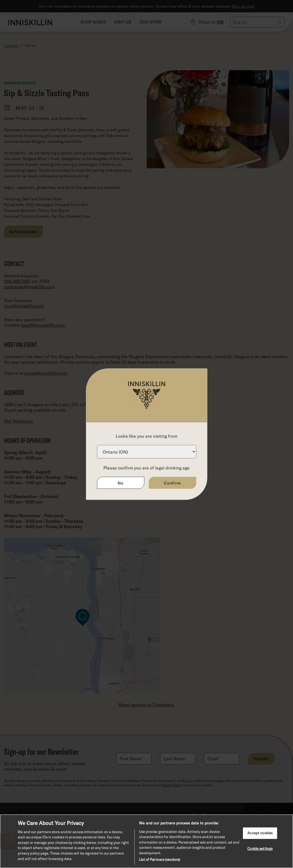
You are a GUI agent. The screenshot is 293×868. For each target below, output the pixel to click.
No (121, 483)
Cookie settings (260, 848)
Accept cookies (260, 833)
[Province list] (147, 452)
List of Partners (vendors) (159, 860)
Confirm (172, 483)
